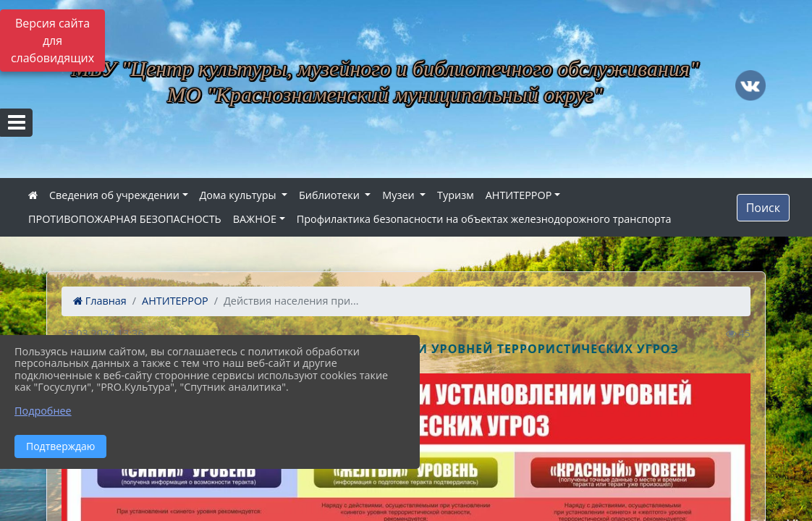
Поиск (763, 208)
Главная (100, 301)
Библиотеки (331, 195)
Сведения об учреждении (114, 195)
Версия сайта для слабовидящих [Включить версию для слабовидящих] (52, 41)
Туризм (456, 195)
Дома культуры (240, 195)
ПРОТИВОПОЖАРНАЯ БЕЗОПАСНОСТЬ (125, 219)
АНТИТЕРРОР (519, 195)
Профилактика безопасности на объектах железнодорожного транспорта (484, 219)
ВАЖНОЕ (255, 219)
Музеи (399, 195)
